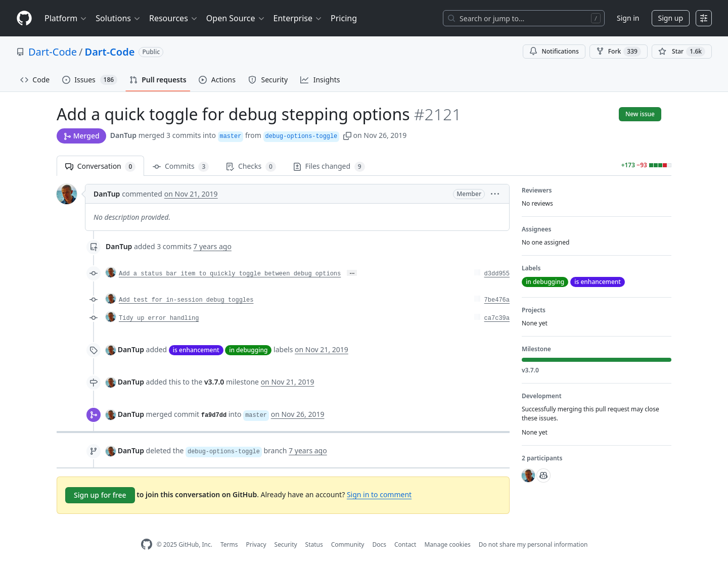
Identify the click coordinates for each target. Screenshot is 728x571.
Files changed (329, 166)
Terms (229, 544)
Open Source (236, 18)
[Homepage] (24, 18)
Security (286, 544)
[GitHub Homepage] (147, 544)
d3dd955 (497, 274)
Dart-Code (53, 52)
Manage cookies (447, 544)
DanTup (123, 135)
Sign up (671, 18)
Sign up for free (100, 495)
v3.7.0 (214, 382)
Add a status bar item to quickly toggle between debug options (230, 274)
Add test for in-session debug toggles (186, 300)
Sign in (628, 18)
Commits (181, 166)
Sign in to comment (379, 494)
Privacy (256, 544)
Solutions (118, 18)
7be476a (497, 300)
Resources (174, 18)
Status (314, 544)
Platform (66, 18)
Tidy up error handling (159, 318)
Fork (619, 52)
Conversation (100, 166)
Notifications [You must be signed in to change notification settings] (554, 51)
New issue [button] (640, 114)
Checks (251, 166)
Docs (379, 544)
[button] (347, 135)
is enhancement (196, 350)
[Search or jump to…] (524, 18)
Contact (405, 544)
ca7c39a (497, 318)
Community (348, 544)
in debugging (248, 350)
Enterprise (298, 18)
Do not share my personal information (533, 544)
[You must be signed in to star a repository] (682, 52)
